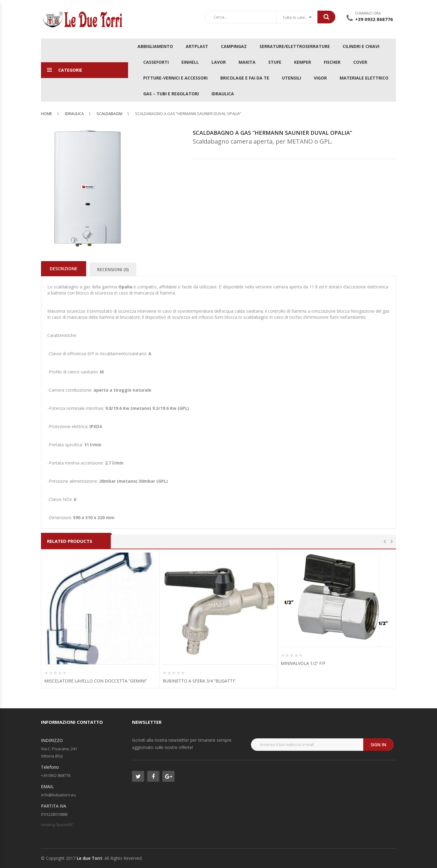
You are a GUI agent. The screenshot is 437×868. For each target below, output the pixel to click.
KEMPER (303, 62)
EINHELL (190, 62)
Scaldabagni (109, 114)
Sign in (378, 745)
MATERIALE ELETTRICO (364, 78)
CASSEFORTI (156, 62)
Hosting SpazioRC (57, 825)
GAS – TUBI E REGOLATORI (171, 94)
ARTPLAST (197, 46)
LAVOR (219, 62)
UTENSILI (291, 78)
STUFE (275, 62)
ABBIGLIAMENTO (155, 46)
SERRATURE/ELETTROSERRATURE (295, 46)
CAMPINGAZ (234, 46)
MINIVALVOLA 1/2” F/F (303, 663)
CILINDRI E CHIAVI (361, 46)
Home (47, 114)
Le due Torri (90, 858)
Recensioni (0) (113, 269)
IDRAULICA (223, 94)
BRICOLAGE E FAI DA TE (245, 78)
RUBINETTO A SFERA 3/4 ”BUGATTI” (199, 681)
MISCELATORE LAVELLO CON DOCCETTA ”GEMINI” (96, 681)
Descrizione (64, 269)
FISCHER (332, 62)
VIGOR (320, 78)
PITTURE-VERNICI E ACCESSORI (175, 78)
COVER (360, 62)
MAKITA (247, 62)
